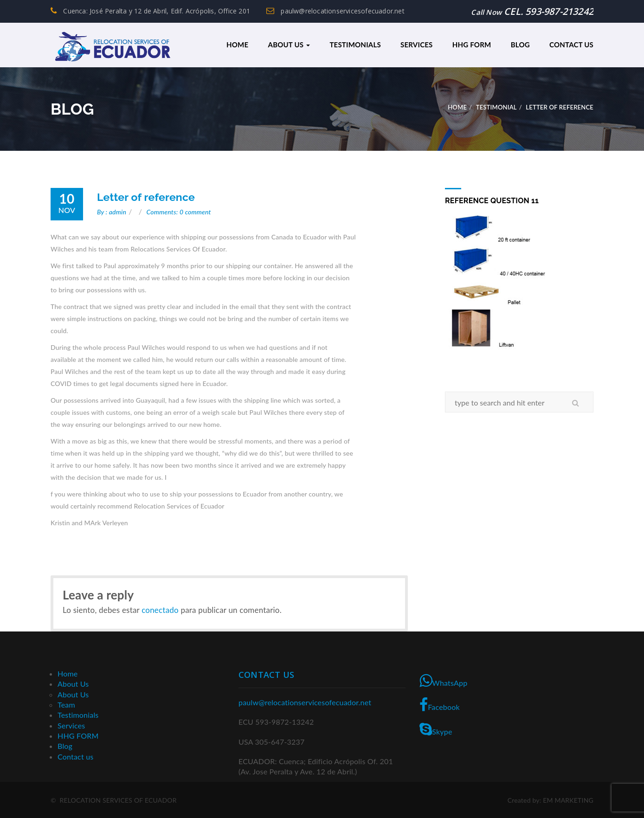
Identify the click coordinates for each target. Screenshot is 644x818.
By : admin (112, 211)
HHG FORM (472, 45)
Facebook (440, 704)
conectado (160, 609)
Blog (520, 45)
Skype (436, 728)
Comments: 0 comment (179, 211)
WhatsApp (443, 680)
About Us (289, 45)
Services (416, 45)
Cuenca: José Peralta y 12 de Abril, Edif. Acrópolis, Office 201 (150, 11)
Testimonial (496, 107)
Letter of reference (146, 196)
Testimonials (355, 45)
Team (66, 704)
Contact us (571, 45)
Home (237, 45)
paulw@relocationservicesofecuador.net (335, 11)
